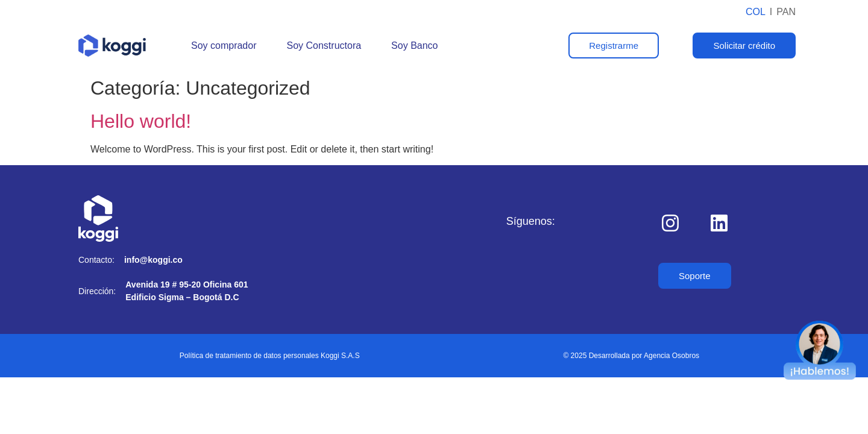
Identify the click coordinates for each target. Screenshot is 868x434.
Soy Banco (414, 46)
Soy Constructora (324, 46)
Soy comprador (224, 46)
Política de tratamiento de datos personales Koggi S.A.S (270, 356)
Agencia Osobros (671, 356)
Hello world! (141, 121)
